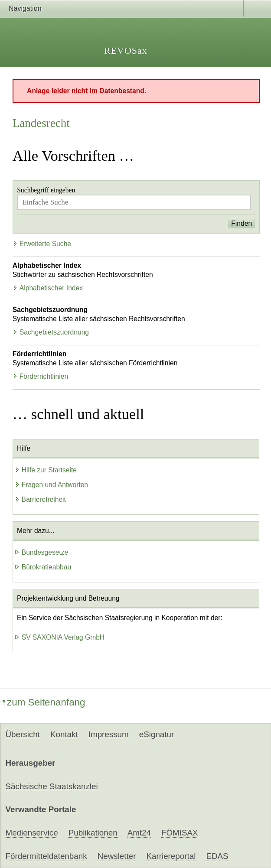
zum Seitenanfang (43, 702)
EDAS (217, 856)
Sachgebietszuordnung (51, 332)
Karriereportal (171, 856)
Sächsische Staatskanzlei (52, 786)
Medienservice (32, 833)
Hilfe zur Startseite (46, 470)
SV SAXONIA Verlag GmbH (60, 637)
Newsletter (117, 856)
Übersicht (23, 734)
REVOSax (126, 50)
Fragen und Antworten (51, 485)
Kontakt (64, 734)
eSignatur (157, 734)
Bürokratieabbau (43, 567)
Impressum (109, 734)
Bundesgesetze (41, 552)
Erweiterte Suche (42, 244)
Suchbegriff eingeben (46, 190)
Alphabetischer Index (48, 288)
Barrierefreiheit (40, 499)
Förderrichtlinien (40, 376)
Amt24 (139, 833)
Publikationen (93, 833)
